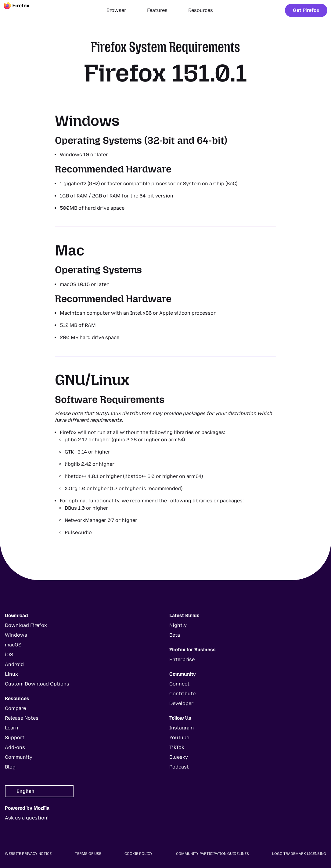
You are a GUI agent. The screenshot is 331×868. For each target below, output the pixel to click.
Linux (11, 674)
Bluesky (179, 757)
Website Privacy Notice (28, 854)
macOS (13, 645)
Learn (12, 728)
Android (14, 664)
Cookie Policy (139, 854)
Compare (15, 708)
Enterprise (182, 659)
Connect (179, 684)
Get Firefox (306, 10)
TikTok (177, 747)
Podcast (179, 767)
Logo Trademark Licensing (299, 854)
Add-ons (15, 747)
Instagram (182, 728)
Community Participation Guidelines (212, 854)
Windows (16, 635)
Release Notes (22, 718)
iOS (9, 655)
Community (19, 757)
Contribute (182, 694)
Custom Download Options (37, 684)
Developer (181, 703)
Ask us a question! (27, 818)
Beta (175, 635)
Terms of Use (88, 854)
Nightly (178, 625)
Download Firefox (26, 625)
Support (15, 738)
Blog (10, 767)
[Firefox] (22, 10)
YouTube (179, 738)
